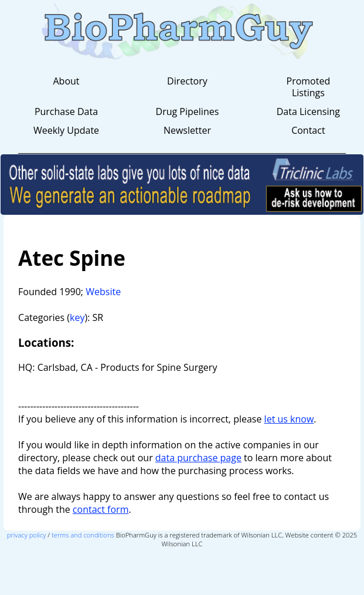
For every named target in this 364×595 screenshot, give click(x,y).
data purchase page (198, 458)
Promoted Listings (309, 87)
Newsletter (187, 130)
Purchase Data (66, 111)
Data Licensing (308, 111)
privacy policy (27, 535)
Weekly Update (66, 130)
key (77, 317)
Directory (187, 81)
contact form (101, 509)
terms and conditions (83, 535)
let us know (289, 419)
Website (103, 292)
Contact (308, 130)
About (66, 81)
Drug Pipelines (188, 111)
